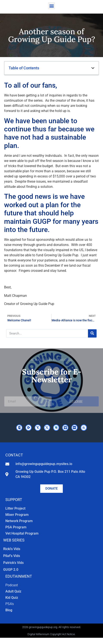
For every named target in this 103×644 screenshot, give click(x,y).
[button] (51, 6)
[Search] (92, 333)
